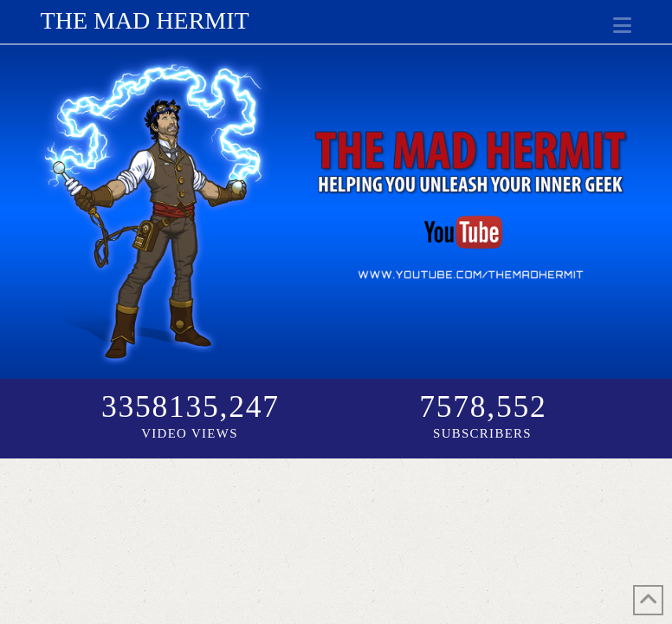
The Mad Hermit (145, 21)
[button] (622, 26)
